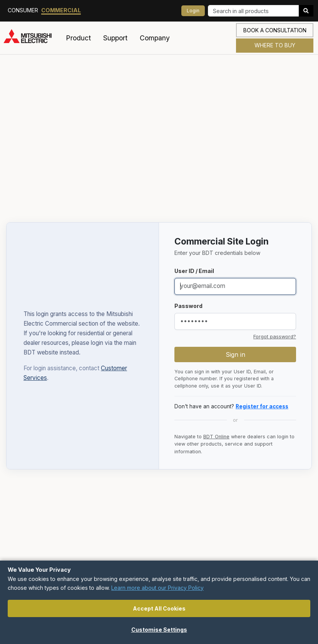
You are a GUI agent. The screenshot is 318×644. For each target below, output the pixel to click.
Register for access (262, 406)
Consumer (23, 10)
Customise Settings (159, 630)
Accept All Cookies (159, 608)
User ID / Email (194, 271)
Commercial (61, 10)
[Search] (254, 11)
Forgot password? (275, 337)
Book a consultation (275, 30)
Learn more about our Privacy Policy (157, 588)
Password (188, 306)
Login (193, 11)
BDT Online (216, 437)
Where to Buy (275, 45)
